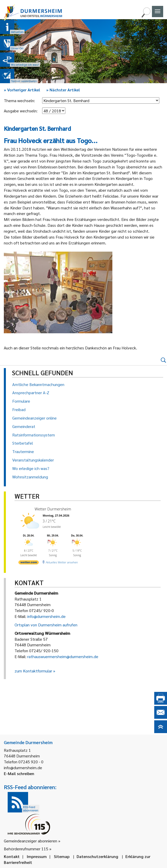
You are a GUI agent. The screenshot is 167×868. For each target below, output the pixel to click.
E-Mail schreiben (19, 773)
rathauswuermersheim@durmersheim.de (63, 656)
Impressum (37, 856)
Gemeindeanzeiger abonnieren (31, 841)
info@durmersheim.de (46, 616)
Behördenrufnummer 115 (26, 849)
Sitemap (62, 856)
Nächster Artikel (63, 90)
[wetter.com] (29, 563)
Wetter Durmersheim (53, 509)
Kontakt (12, 856)
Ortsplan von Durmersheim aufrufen (46, 625)
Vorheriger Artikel (22, 90)
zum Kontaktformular (33, 671)
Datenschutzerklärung (97, 856)
